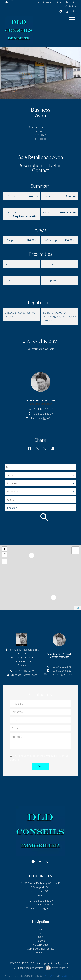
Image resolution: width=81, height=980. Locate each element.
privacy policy (53, 756)
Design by (60, 968)
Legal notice (48, 963)
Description (30, 165)
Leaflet (78, 608)
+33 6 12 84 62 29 (43, 414)
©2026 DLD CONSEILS (24, 963)
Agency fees (65, 963)
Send (40, 766)
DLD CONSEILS (40, 876)
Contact (41, 170)
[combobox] (40, 467)
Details (56, 165)
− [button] (5, 554)
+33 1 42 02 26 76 (43, 409)
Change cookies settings (30, 968)
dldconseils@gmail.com (43, 418)
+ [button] (5, 549)
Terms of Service (65, 976)
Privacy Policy (50, 976)
